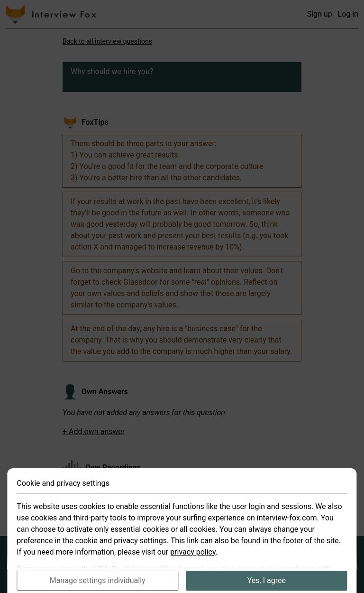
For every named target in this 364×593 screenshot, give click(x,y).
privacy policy (193, 561)
